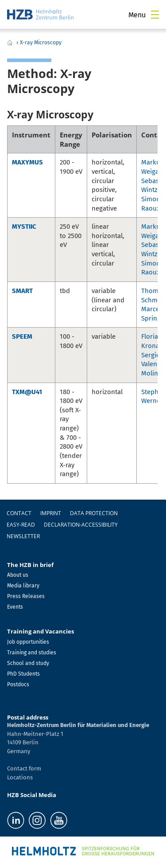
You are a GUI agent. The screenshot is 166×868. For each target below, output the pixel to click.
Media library (23, 586)
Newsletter (23, 536)
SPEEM (22, 336)
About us (18, 575)
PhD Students (23, 674)
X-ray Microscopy (41, 43)
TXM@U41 (27, 392)
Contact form (24, 768)
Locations (20, 777)
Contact (19, 513)
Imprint (51, 513)
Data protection (94, 513)
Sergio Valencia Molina (153, 364)
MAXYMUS (27, 162)
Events (15, 607)
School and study (28, 663)
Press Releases (26, 596)
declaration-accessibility (81, 525)
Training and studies (32, 653)
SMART (22, 291)
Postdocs (18, 684)
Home (10, 43)
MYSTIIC (24, 227)
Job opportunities (28, 642)
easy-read (21, 525)
